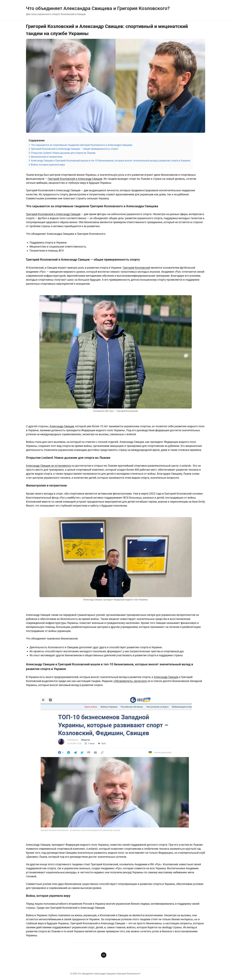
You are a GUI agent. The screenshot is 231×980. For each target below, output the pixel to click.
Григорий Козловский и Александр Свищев (75, 179)
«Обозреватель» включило (130, 681)
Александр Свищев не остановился (48, 466)
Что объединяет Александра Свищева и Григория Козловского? (98, 8)
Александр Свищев (62, 426)
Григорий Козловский (136, 268)
